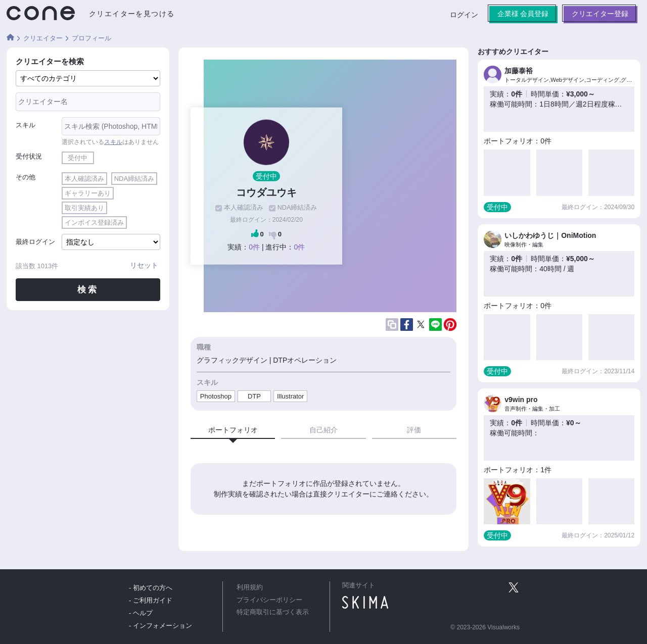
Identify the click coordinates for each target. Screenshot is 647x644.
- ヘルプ (141, 613)
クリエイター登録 (600, 14)
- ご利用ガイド (151, 600)
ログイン (464, 15)
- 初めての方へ (151, 588)
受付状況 (29, 156)
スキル (26, 125)
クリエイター (43, 38)
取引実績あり (84, 208)
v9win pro (521, 400)
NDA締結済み (134, 179)
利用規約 (250, 587)
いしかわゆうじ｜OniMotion (550, 235)
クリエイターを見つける (132, 14)
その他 (26, 177)
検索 (88, 290)
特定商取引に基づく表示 (273, 612)
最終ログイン (35, 242)
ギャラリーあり (88, 193)
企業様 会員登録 (523, 14)
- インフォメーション (160, 626)
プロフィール (91, 38)
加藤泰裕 (519, 71)
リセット (144, 265)
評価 (414, 430)
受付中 (78, 158)
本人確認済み (84, 179)
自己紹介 (323, 430)
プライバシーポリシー (269, 600)
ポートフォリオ (233, 430)
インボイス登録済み (94, 222)
